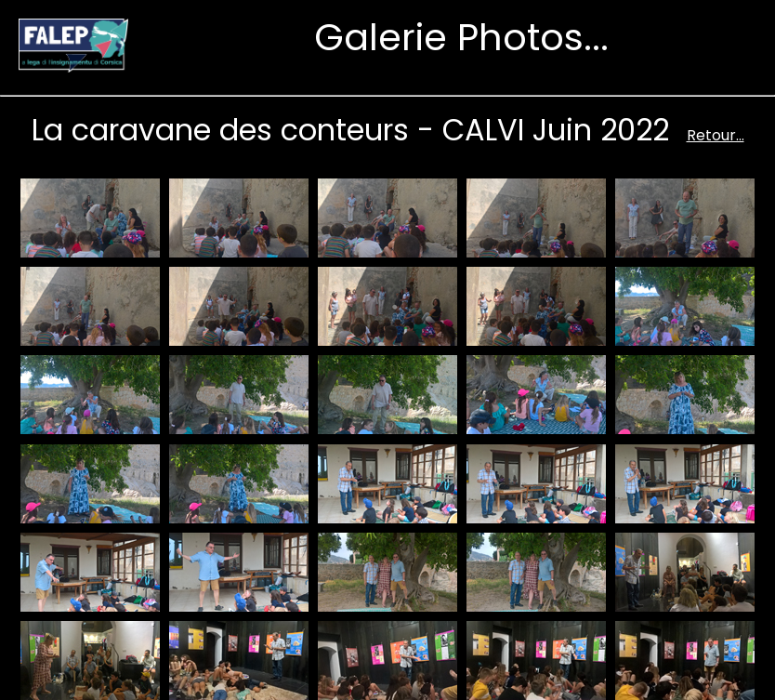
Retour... (716, 135)
